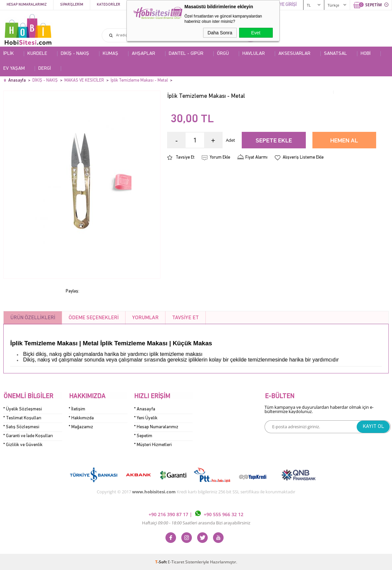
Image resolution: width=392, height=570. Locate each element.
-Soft (161, 562)
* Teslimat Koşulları (22, 418)
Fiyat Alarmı (256, 157)
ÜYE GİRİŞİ (287, 5)
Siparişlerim (72, 5)
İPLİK (9, 54)
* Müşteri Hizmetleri (153, 445)
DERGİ (45, 69)
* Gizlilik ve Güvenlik (23, 445)
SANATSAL (336, 54)
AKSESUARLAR (294, 54)
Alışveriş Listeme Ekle (303, 157)
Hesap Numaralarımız (27, 5)
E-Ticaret (176, 562)
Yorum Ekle (220, 157)
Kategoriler (108, 5)
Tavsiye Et (185, 157)
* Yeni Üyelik (146, 418)
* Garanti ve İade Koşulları (28, 436)
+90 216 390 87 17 (169, 514)
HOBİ (366, 54)
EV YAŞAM (14, 69)
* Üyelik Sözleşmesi (23, 409)
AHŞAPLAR (143, 54)
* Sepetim (143, 436)
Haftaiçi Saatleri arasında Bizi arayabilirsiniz (196, 522)
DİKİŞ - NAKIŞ (75, 54)
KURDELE (37, 54)
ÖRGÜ (223, 54)
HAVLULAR (254, 54)
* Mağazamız (81, 427)
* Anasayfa (145, 409)
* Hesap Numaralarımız (156, 427)
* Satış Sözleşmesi (21, 427)
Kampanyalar (146, 5)
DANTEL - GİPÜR (186, 54)
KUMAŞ (110, 54)
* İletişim (77, 409)
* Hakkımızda (81, 418)
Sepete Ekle (274, 141)
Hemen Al (344, 141)
